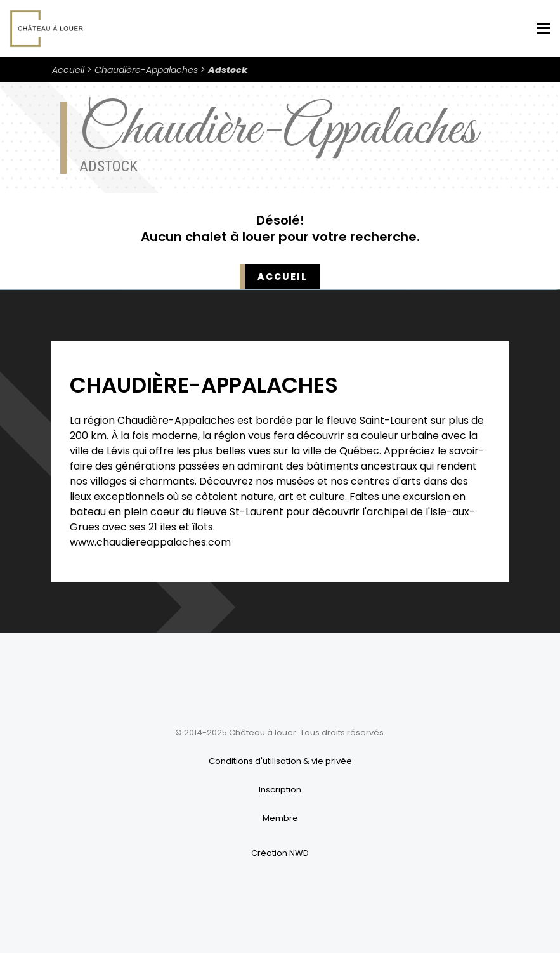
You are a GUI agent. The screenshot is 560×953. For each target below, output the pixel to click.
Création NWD (280, 853)
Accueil (68, 70)
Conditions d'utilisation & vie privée (280, 761)
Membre (280, 818)
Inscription (280, 790)
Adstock (228, 70)
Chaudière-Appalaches (146, 70)
